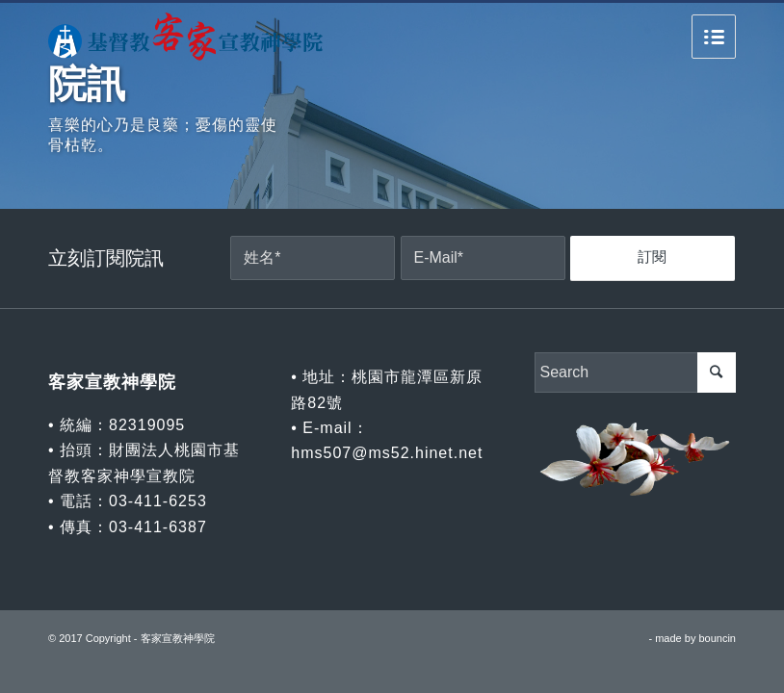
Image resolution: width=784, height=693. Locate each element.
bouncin (717, 638)
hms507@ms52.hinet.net (387, 453)
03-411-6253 (158, 501)
